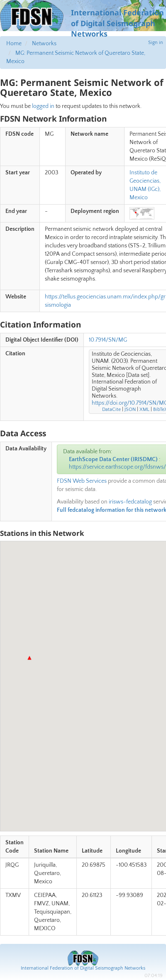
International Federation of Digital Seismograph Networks (83, 968)
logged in (43, 106)
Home (14, 44)
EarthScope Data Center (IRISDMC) (113, 459)
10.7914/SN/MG (108, 340)
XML (144, 409)
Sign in (156, 43)
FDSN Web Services (82, 481)
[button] (29, 658)
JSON (130, 409)
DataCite (111, 409)
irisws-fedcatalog (130, 502)
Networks (44, 44)
